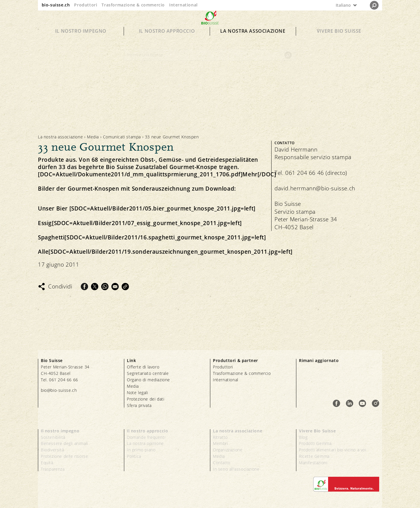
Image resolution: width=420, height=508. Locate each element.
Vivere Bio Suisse (339, 41)
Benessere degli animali (64, 443)
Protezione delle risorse (64, 456)
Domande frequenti (146, 437)
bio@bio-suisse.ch (59, 390)
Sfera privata (139, 405)
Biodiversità (52, 450)
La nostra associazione (253, 41)
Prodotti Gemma (315, 443)
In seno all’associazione (236, 469)
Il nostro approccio (167, 41)
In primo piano (141, 450)
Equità (47, 463)
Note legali (138, 393)
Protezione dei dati (146, 399)
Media (93, 137)
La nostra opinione (145, 443)
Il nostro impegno (81, 41)
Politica (134, 456)
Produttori (86, 5)
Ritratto (220, 437)
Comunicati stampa (122, 137)
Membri (220, 443)
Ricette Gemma (314, 456)
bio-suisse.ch (56, 5)
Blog (303, 437)
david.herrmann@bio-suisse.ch (315, 188)
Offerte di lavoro (143, 367)
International (183, 5)
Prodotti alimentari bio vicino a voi (333, 450)
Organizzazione (228, 450)
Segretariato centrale (148, 373)
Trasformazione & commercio (133, 5)
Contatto (222, 463)
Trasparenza (53, 469)
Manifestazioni (313, 463)
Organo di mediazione (148, 380)
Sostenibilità (53, 437)
